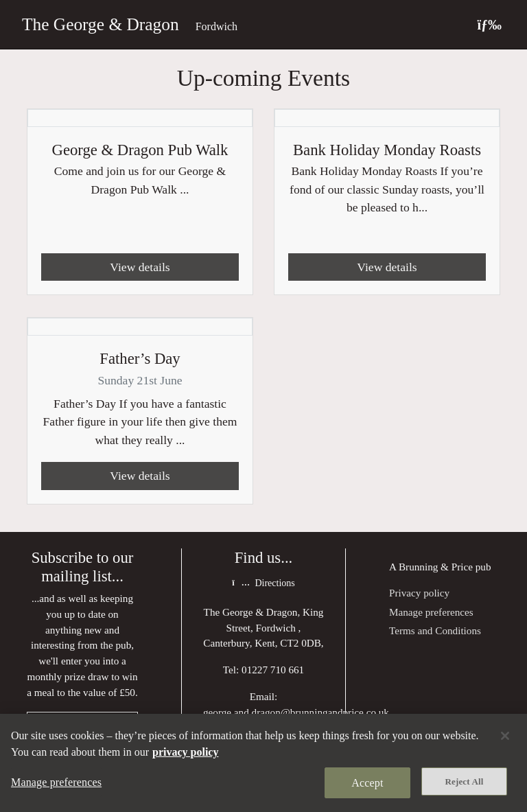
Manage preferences (431, 612)
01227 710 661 (273, 670)
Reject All (465, 781)
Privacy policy (419, 593)
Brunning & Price (436, 567)
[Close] (505, 736)
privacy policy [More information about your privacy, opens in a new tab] (185, 752)
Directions (263, 583)
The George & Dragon (101, 24)
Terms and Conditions (435, 630)
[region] (263, 763)
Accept (367, 783)
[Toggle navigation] (489, 24)
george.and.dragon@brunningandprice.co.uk (296, 712)
